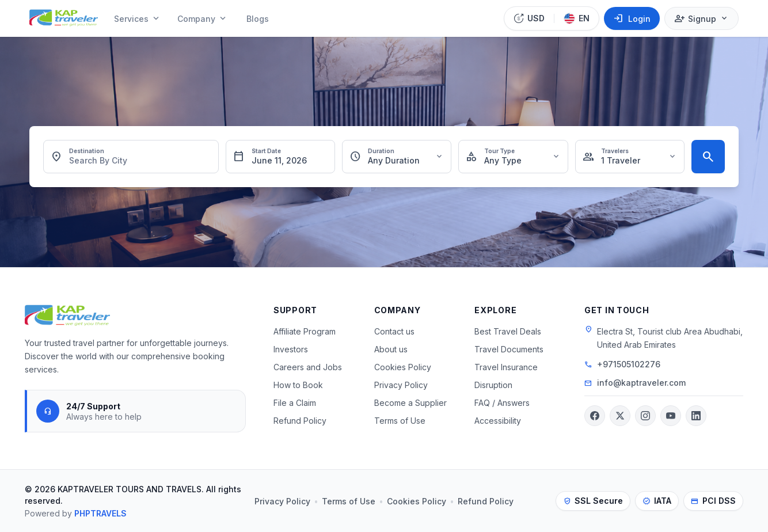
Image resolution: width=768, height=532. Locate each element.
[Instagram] (645, 416)
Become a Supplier (410, 403)
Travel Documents (509, 349)
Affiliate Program (305, 331)
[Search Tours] (708, 157)
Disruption (493, 385)
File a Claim (295, 403)
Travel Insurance (506, 367)
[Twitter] (620, 416)
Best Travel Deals (508, 331)
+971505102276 (629, 364)
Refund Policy (300, 421)
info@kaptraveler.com (641, 383)
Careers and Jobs (308, 367)
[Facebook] (595, 416)
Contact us (394, 331)
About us (391, 349)
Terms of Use (400, 421)
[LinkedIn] (696, 416)
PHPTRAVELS (100, 513)
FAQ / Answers (502, 403)
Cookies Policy (403, 367)
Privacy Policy (401, 385)
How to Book (298, 385)
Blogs (258, 19)
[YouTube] (671, 416)
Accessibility (498, 421)
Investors (291, 349)
